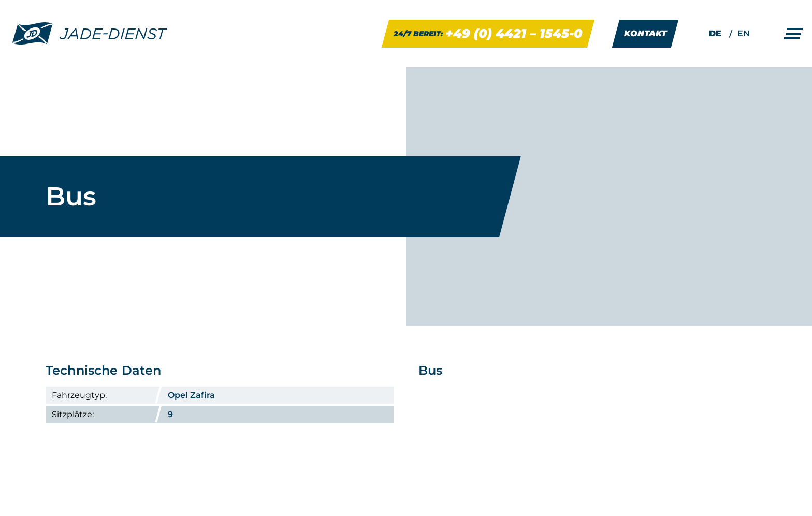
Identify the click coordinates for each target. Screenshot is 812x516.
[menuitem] (715, 34)
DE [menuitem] (715, 33)
